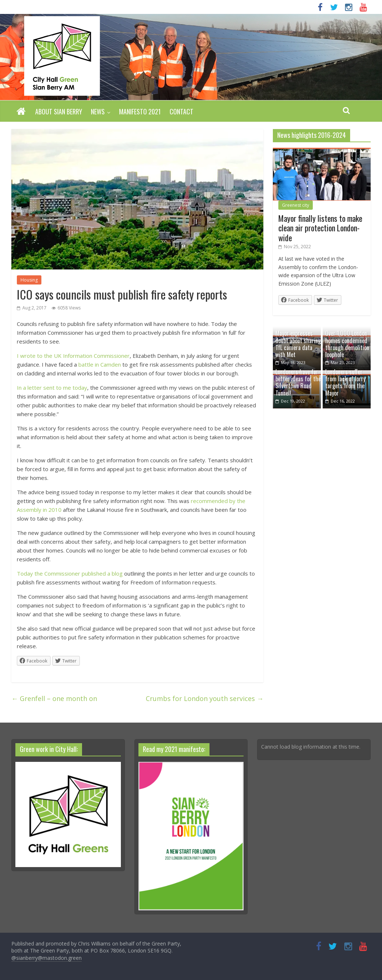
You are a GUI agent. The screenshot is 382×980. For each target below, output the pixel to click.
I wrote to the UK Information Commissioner (73, 356)
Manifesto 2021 (140, 111)
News (98, 111)
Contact (181, 111)
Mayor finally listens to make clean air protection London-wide (320, 228)
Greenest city (296, 205)
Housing (29, 280)
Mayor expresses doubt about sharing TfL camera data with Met (298, 344)
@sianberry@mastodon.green (47, 958)
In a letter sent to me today (52, 388)
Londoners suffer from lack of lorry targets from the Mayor (345, 382)
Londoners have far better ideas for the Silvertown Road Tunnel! (298, 382)
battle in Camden (100, 364)
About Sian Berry (59, 111)
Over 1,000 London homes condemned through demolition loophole (347, 344)
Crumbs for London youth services (205, 698)
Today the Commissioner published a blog (70, 573)
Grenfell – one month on (54, 698)
